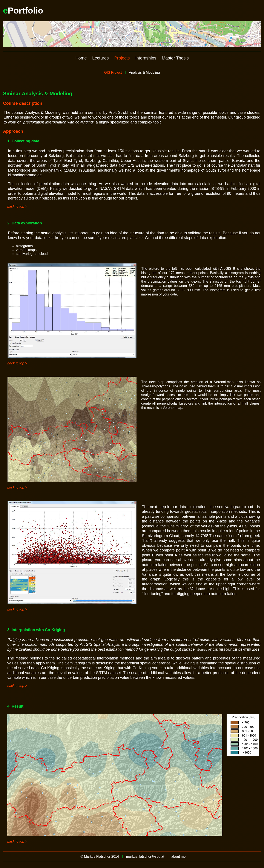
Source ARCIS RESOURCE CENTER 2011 (228, 649)
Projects (122, 58)
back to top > (17, 206)
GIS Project (113, 72)
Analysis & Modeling (144, 72)
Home (81, 58)
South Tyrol (216, 170)
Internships (146, 58)
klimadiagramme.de (25, 175)
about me (179, 857)
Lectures (101, 58)
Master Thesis (175, 58)
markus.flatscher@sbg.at (145, 857)
